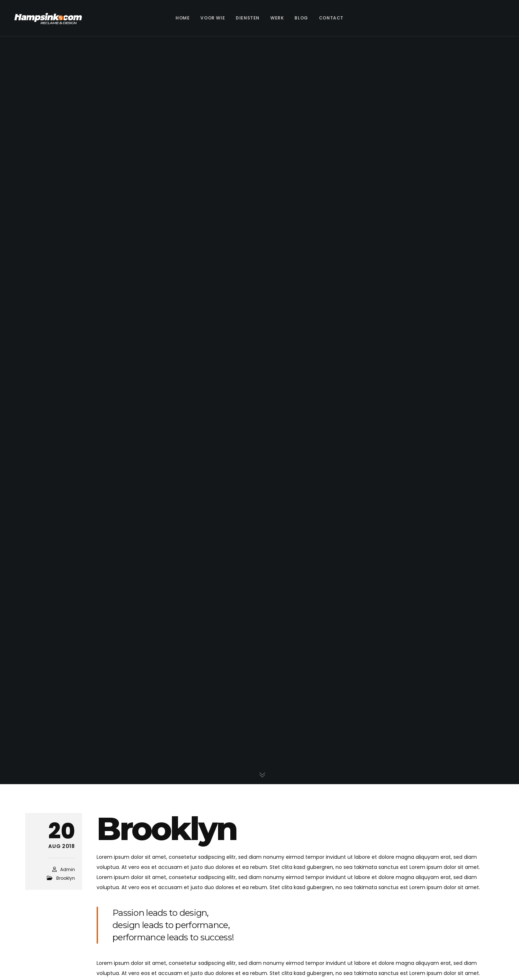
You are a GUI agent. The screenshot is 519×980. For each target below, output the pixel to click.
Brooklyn (66, 878)
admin (68, 869)
